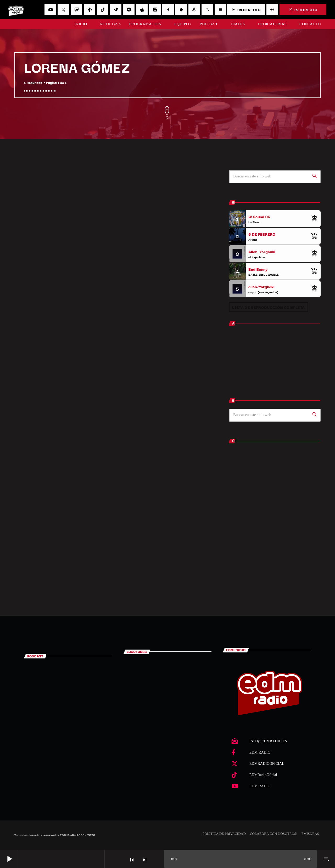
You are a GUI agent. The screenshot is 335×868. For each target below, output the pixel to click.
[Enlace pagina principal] (16, 9)
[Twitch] (76, 9)
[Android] (181, 9)
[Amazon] (194, 9)
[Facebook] (168, 9)
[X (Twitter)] (63, 9)
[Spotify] (129, 9)
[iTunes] (142, 9)
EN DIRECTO (246, 10)
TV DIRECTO (303, 10)
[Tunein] (90, 9)
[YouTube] (50, 9)
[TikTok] (103, 9)
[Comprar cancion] (314, 219)
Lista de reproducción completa (268, 307)
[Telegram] (116, 9)
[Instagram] (155, 9)
